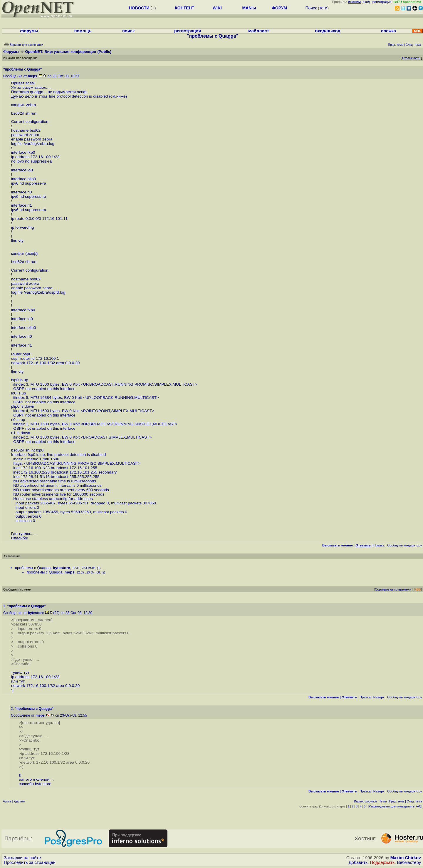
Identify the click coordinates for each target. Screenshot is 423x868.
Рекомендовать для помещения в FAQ (395, 806)
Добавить (358, 862)
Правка (379, 545)
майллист (259, 31)
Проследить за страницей (30, 862)
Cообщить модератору (404, 545)
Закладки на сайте (22, 858)
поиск (128, 31)
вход (366, 2)
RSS (418, 589)
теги (323, 8)
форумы (29, 31)
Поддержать (382, 862)
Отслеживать (411, 58)
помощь (83, 31)
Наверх (379, 697)
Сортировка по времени (393, 589)
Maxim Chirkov (406, 858)
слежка (388, 31)
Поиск (311, 8)
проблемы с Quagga (33, 568)
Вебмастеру (409, 862)
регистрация (382, 2)
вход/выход (328, 31)
